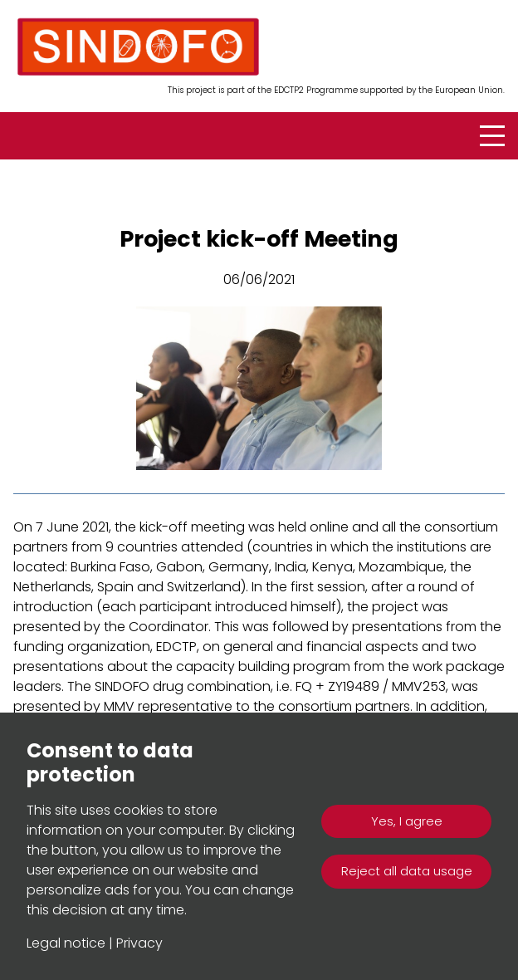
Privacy (139, 943)
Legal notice (66, 943)
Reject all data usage (407, 871)
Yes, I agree (407, 821)
